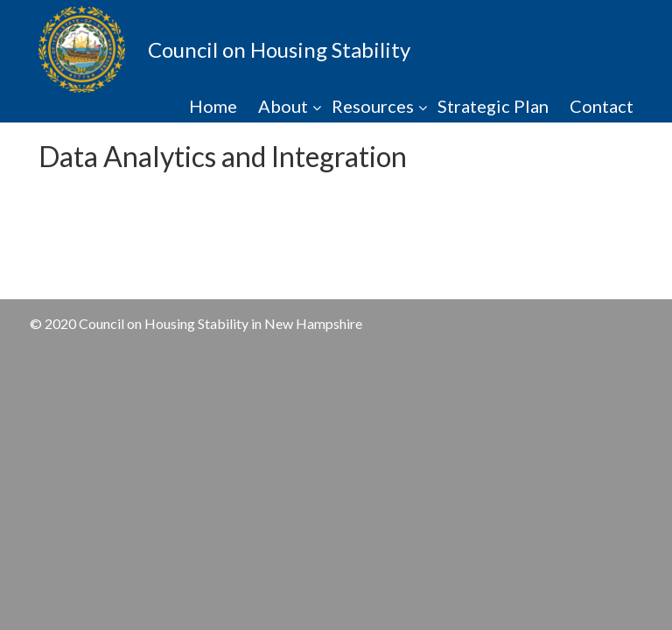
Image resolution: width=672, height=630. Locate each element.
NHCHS (82, 49)
